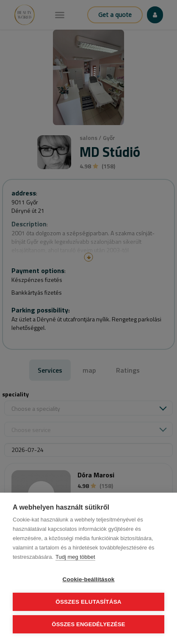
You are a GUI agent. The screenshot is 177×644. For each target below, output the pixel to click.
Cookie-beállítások (89, 579)
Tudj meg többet (75, 557)
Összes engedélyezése (88, 624)
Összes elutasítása (88, 602)
